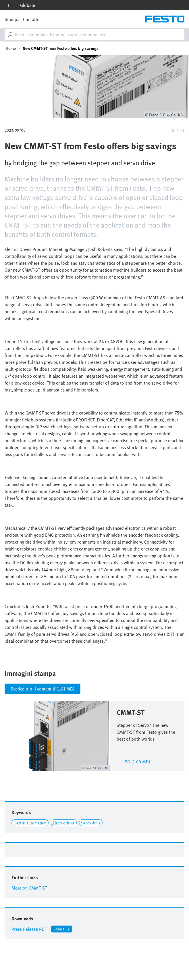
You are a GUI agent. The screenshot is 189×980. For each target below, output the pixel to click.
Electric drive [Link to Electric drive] (64, 823)
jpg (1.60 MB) (137, 761)
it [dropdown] (8, 5)
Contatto (31, 19)
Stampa (12, 19)
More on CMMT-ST (29, 888)
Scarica (59, 929)
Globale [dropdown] (28, 5)
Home (11, 48)
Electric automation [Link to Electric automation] (30, 823)
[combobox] (95, 35)
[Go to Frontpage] (165, 19)
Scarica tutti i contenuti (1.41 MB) (43, 689)
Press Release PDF (29, 929)
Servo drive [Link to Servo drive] (91, 823)
